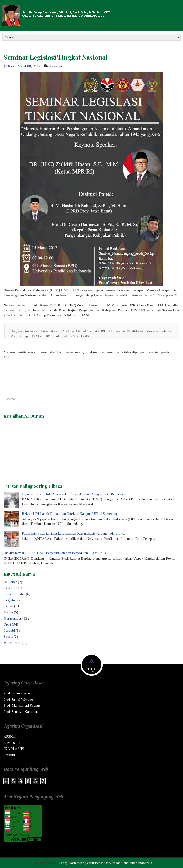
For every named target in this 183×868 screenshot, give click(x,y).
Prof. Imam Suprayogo (20, 693)
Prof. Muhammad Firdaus (22, 705)
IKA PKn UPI (14, 749)
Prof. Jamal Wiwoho (18, 700)
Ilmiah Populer (14, 594)
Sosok (8, 637)
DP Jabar (10, 582)
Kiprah (8, 606)
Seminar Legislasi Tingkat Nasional (56, 57)
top (91, 669)
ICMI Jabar (12, 743)
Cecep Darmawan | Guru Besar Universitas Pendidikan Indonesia (105, 863)
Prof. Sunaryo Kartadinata (22, 712)
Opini (7, 624)
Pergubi (9, 631)
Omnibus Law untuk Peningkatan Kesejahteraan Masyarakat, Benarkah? (74, 494)
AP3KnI (10, 736)
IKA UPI (10, 588)
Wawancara (12, 643)
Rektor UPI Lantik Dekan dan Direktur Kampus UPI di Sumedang (70, 514)
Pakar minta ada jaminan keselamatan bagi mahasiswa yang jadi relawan (74, 533)
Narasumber (13, 618)
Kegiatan (56, 66)
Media (8, 612)
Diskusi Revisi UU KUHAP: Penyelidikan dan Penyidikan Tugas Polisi (55, 553)
